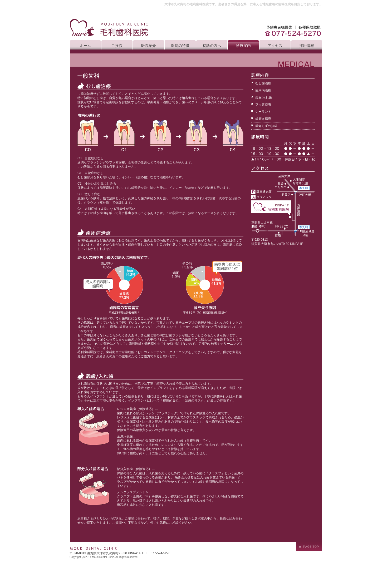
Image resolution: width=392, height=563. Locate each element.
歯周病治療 (263, 90)
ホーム (85, 46)
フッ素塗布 (263, 105)
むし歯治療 (263, 83)
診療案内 (243, 46)
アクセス (275, 46)
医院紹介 (149, 46)
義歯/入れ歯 (264, 97)
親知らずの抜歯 (266, 126)
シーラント (263, 112)
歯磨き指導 (263, 119)
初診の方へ (212, 46)
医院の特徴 (180, 46)
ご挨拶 (117, 46)
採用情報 (307, 46)
